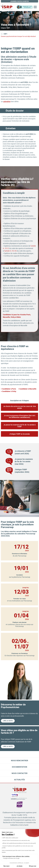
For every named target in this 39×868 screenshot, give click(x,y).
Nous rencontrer (20, 760)
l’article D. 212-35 (10, 251)
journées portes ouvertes (20, 1)
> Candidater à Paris (8, 389)
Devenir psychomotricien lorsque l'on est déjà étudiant (18, 36)
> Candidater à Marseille (27, 389)
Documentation (19, 767)
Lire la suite (8, 721)
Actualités (19, 780)
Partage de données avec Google (11, 858)
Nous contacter (20, 773)
